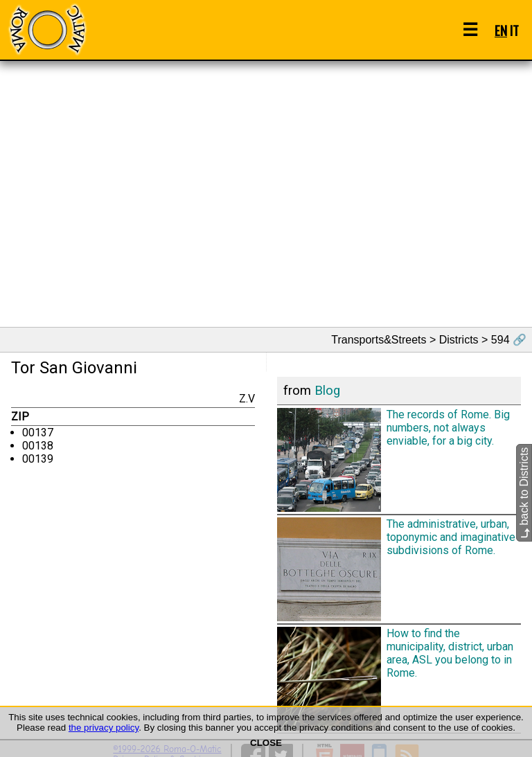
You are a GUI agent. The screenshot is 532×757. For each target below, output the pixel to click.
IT (514, 30)
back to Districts (524, 493)
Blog (327, 391)
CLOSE (266, 743)
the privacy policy (104, 728)
